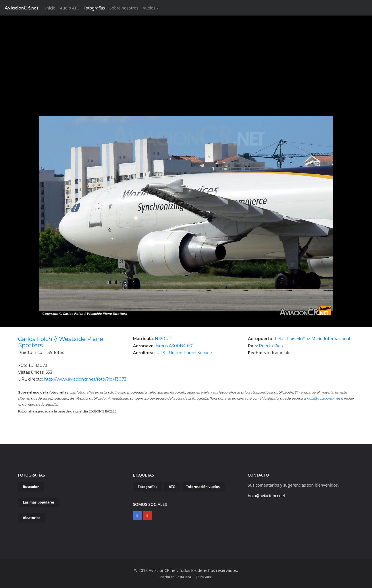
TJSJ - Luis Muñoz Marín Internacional (312, 339)
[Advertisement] (186, 59)
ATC (172, 487)
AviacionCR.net (21, 8)
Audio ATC (70, 8)
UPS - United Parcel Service (184, 353)
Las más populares (39, 502)
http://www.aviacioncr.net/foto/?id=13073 (85, 379)
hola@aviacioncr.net (323, 398)
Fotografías (94, 8)
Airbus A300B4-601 (175, 346)
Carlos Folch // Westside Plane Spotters (61, 342)
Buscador (31, 487)
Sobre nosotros (124, 8)
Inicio (51, 8)
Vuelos (149, 8)
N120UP (163, 339)
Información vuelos (203, 487)
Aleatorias (32, 518)
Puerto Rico (271, 346)
